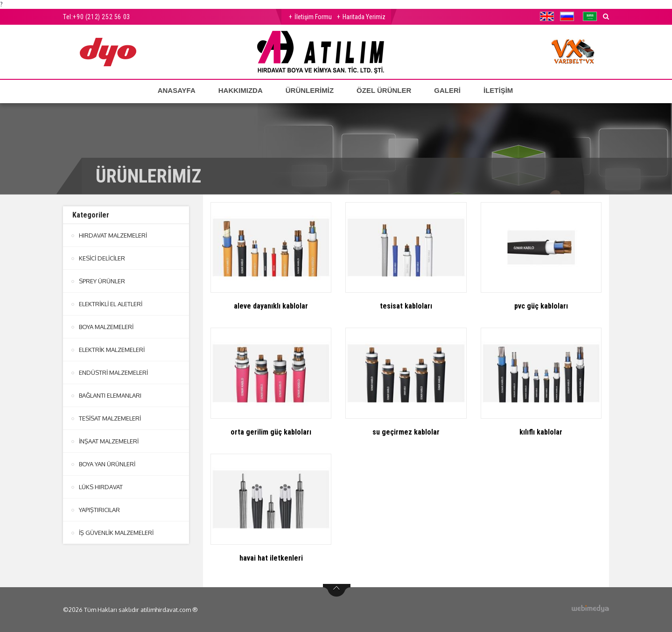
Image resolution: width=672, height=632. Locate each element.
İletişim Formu (313, 17)
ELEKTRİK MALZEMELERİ (112, 350)
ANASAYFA (177, 90)
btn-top (337, 590)
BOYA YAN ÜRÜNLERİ (107, 464)
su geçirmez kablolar (406, 432)
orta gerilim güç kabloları (271, 432)
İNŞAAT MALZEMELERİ (109, 441)
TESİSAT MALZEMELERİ (110, 418)
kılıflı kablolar (541, 432)
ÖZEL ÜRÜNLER (384, 90)
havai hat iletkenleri (271, 558)
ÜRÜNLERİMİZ (310, 90)
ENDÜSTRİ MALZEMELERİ (113, 372)
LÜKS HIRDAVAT (101, 487)
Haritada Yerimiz (364, 17)
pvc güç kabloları (541, 306)
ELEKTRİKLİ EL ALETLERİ (111, 304)
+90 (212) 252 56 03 (101, 17)
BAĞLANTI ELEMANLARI (110, 395)
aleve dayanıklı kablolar (271, 306)
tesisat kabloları (406, 306)
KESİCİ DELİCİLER (102, 258)
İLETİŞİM (498, 90)
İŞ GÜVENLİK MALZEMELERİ (116, 533)
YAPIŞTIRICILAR (99, 510)
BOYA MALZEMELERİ (106, 327)
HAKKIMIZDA (241, 90)
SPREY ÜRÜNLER (102, 281)
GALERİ (447, 90)
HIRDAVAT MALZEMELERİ (113, 235)
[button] (549, 16)
